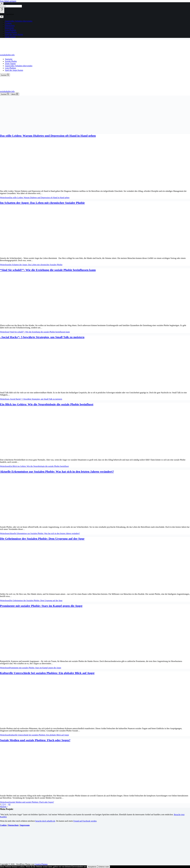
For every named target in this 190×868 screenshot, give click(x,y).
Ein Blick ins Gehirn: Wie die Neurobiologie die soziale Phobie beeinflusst (47, 404)
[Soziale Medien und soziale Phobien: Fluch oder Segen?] (48, 791)
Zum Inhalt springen (8, 1)
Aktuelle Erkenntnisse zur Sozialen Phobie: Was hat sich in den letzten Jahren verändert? (57, 472)
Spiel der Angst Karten (14, 70)
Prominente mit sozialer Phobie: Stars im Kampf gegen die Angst (41, 606)
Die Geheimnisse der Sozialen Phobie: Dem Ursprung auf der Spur (42, 539)
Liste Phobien (10, 68)
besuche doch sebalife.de (45, 821)
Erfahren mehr (104, 867)
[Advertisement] (95, 114)
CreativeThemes (41, 864)
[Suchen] (5, 75)
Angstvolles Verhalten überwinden (19, 66)
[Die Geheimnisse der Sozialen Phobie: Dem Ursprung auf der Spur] (48, 590)
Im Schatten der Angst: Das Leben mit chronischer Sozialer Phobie (42, 203)
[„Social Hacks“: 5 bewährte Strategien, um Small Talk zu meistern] (48, 388)
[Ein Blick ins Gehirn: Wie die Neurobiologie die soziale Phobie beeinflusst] (48, 456)
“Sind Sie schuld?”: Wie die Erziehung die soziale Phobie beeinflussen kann (48, 270)
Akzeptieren (92, 867)
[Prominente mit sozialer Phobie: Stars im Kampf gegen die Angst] (48, 657)
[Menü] (15, 94)
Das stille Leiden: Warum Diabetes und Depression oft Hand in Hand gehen (48, 136)
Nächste (4, 807)
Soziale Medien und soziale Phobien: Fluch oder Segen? (35, 740)
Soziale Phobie (11, 61)
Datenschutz (13, 825)
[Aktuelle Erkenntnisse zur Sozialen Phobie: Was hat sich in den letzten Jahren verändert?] (48, 523)
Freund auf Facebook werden (85, 821)
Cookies (3, 825)
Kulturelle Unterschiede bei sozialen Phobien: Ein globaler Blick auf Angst (47, 673)
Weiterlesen (35, 198)
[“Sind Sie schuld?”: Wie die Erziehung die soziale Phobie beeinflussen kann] (48, 321)
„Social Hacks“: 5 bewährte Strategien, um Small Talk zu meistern (42, 337)
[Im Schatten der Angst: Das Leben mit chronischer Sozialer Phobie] (48, 254)
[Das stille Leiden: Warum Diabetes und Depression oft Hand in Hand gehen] (48, 187)
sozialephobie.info (7, 55)
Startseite (9, 59)
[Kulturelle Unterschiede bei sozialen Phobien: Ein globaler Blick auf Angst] (48, 724)
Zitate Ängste (10, 64)
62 (9, 804)
